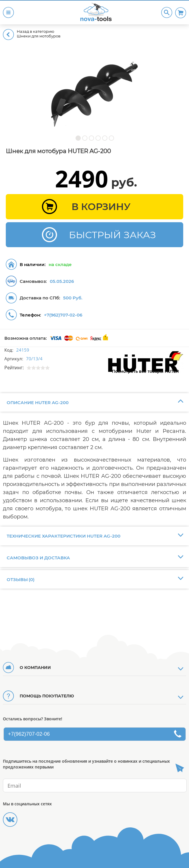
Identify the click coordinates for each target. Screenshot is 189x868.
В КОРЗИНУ (101, 207)
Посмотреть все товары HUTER (145, 371)
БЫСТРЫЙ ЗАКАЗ (112, 235)
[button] (78, 138)
